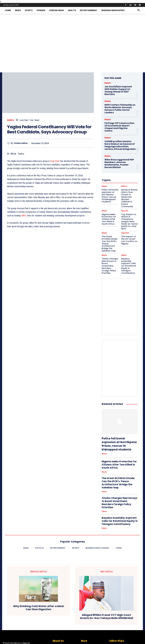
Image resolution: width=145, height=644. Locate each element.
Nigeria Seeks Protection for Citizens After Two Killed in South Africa (118, 434)
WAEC (24, 216)
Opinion (41, 10)
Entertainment (89, 10)
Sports (29, 10)
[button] (138, 11)
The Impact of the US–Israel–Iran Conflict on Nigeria (129, 223)
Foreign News (57, 10)
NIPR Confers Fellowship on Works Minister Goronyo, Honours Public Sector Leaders (119, 108)
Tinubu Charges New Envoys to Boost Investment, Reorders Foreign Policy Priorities (110, 245)
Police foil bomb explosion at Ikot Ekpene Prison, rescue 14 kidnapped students (120, 417)
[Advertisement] (72, 51)
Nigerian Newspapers (113, 10)
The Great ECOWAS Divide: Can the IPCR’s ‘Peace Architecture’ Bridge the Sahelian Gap (120, 450)
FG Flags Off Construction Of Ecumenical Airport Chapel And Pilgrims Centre (120, 124)
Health (72, 10)
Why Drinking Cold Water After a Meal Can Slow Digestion (38, 567)
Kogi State (55, 161)
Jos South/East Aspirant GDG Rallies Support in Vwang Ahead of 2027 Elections (118, 90)
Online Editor (21, 143)
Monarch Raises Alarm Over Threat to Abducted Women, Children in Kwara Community (121, 624)
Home (8, 10)
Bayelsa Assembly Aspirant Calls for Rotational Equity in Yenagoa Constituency (129, 245)
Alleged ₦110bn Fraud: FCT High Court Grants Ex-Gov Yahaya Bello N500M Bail (106, 576)
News (18, 10)
